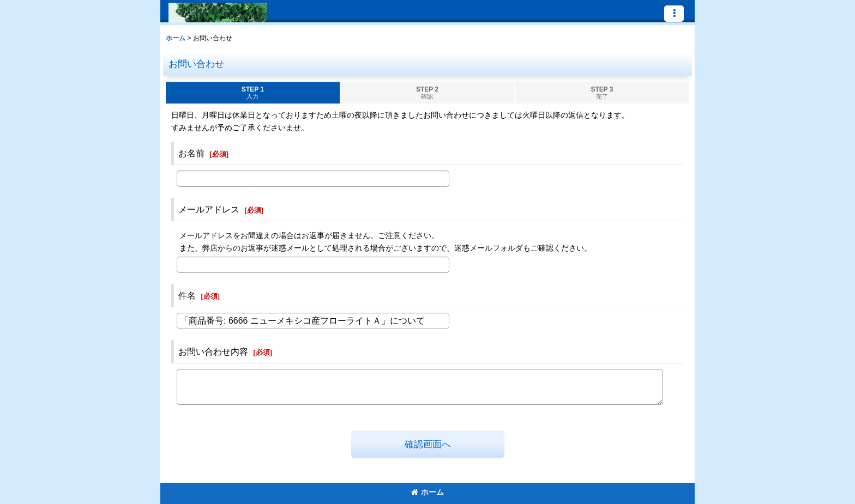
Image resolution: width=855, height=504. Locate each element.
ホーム (427, 492)
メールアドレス (209, 209)
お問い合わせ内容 (213, 351)
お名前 (191, 153)
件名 (187, 295)
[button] (674, 14)
